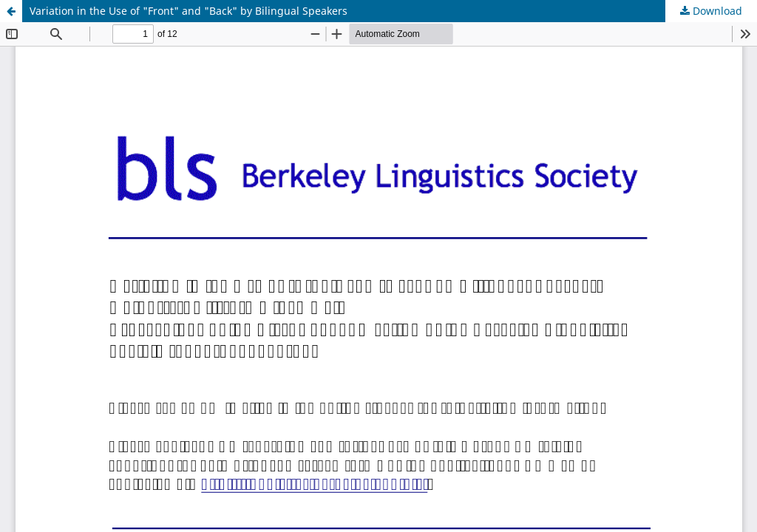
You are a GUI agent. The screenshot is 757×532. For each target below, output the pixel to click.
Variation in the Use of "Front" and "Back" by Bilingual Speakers (189, 11)
